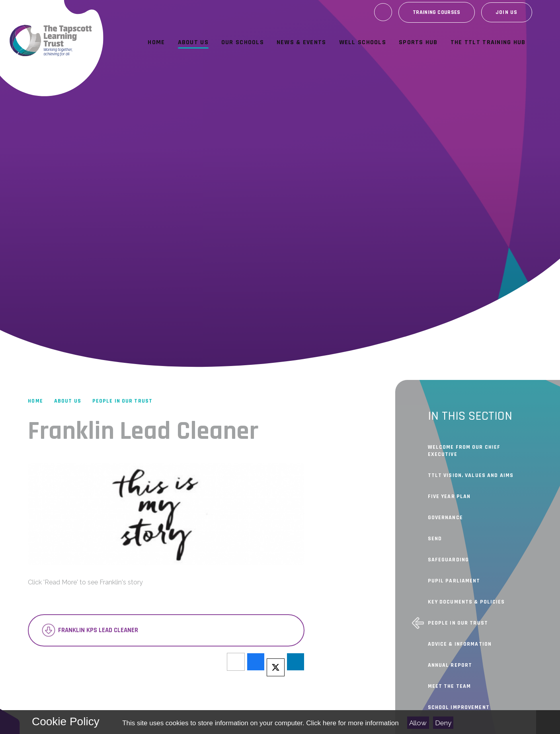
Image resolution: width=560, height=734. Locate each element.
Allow (418, 723)
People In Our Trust (122, 401)
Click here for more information (352, 723)
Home (35, 401)
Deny (443, 723)
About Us (68, 401)
